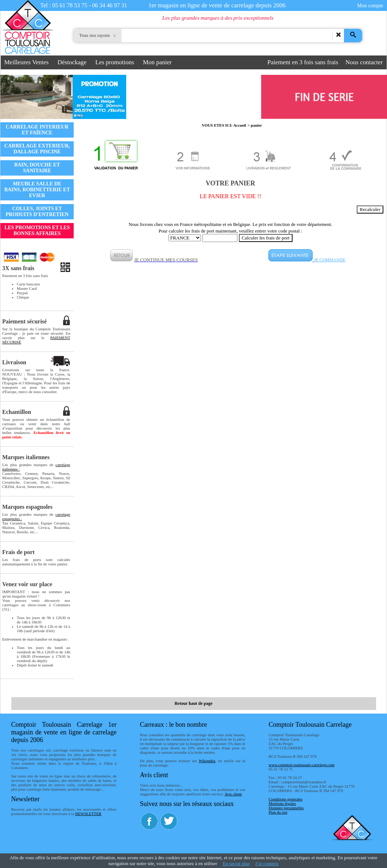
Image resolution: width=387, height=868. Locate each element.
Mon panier (157, 62)
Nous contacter (364, 62)
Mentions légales (282, 803)
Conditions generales (286, 799)
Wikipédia (207, 761)
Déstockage (72, 62)
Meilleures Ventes (27, 62)
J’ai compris (267, 863)
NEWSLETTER (88, 814)
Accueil (240, 125)
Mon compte (370, 6)
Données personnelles (286, 808)
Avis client (233, 794)
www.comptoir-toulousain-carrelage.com (302, 765)
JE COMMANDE (330, 260)
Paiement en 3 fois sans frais (303, 62)
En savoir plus (236, 863)
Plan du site (278, 812)
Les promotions (115, 62)
